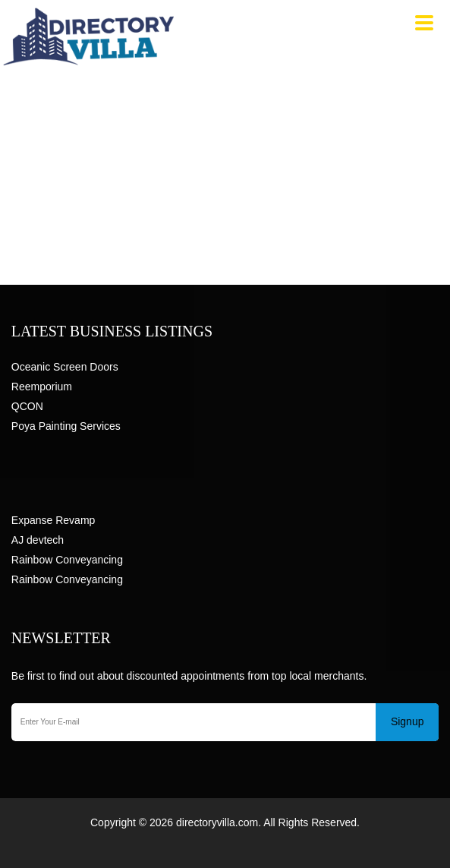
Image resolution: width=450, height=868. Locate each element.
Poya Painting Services (66, 426)
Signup (408, 721)
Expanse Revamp (53, 520)
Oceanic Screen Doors (65, 367)
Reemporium (42, 387)
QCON (27, 406)
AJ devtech (38, 540)
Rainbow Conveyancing (67, 560)
